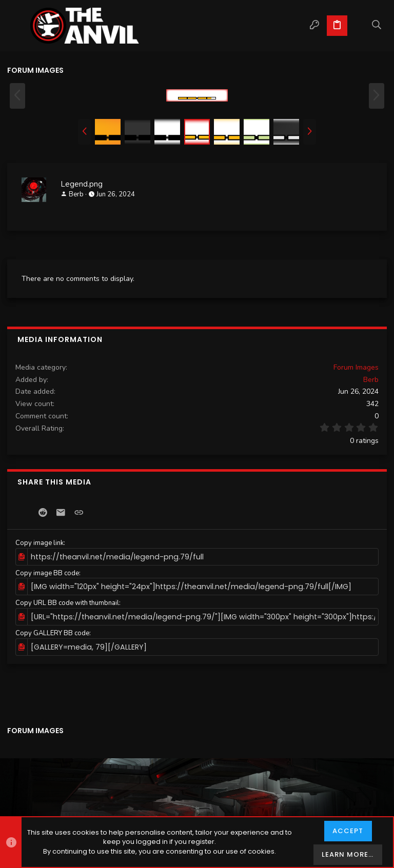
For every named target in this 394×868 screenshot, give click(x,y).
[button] (17, 26)
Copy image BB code (47, 572)
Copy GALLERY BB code (52, 630)
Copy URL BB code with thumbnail (67, 601)
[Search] (377, 26)
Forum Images (356, 367)
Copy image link (40, 543)
